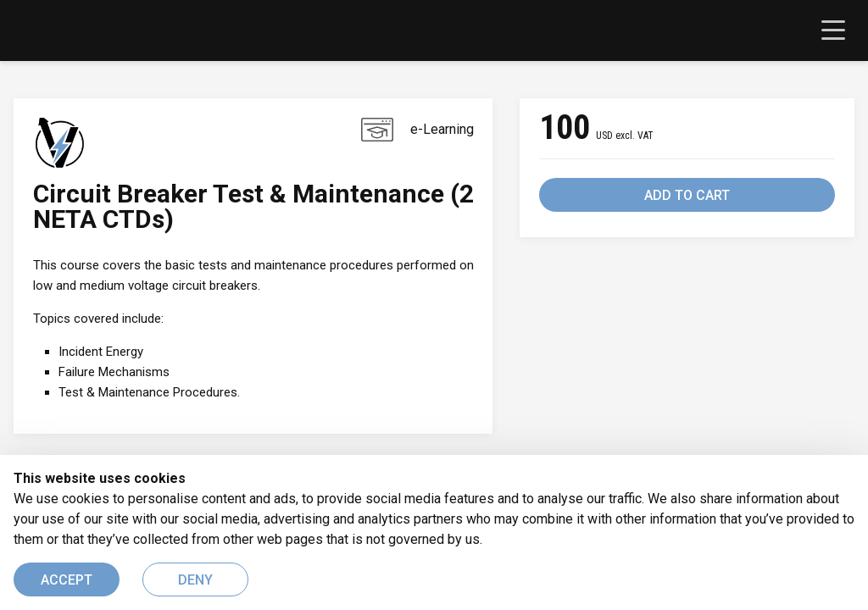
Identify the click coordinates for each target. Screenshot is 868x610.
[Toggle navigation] (834, 30)
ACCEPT (67, 580)
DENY (195, 580)
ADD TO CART (687, 195)
